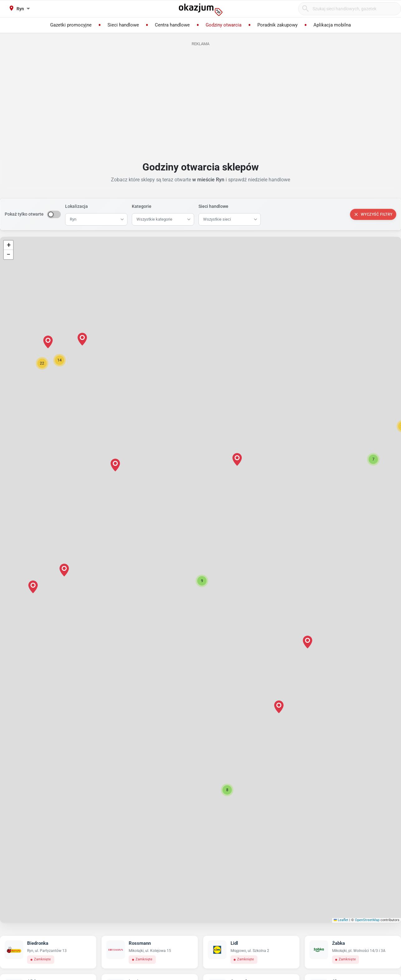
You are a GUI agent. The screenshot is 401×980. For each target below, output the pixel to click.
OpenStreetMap (367, 920)
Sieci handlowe (213, 206)
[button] (202, 581)
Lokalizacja (76, 206)
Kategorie (142, 206)
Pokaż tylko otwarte (24, 214)
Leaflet (341, 920)
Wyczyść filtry (373, 214)
